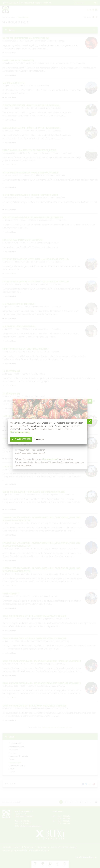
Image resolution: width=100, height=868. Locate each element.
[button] (90, 421)
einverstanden (22, 439)
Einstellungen (40, 439)
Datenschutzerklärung (20, 432)
